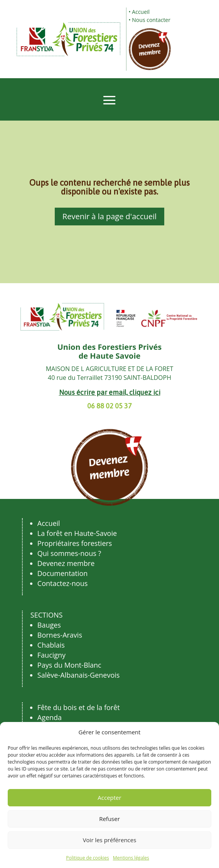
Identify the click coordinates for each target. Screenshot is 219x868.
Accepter (109, 797)
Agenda (50, 717)
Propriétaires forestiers (75, 543)
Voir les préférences (110, 840)
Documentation (63, 573)
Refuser (109, 819)
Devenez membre (66, 563)
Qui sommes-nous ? (69, 553)
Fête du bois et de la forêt (79, 707)
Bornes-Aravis (60, 635)
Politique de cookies (88, 858)
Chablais (51, 645)
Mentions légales (131, 858)
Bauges (49, 625)
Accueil (141, 12)
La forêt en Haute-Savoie (77, 533)
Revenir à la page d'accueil (109, 216)
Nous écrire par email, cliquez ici (110, 392)
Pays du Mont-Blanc (69, 665)
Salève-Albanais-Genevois (79, 675)
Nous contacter (151, 20)
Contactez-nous (62, 583)
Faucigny (51, 655)
